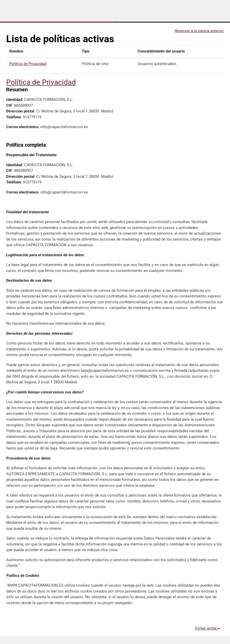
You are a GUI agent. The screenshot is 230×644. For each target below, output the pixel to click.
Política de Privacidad (28, 64)
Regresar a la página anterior (199, 31)
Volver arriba (208, 628)
